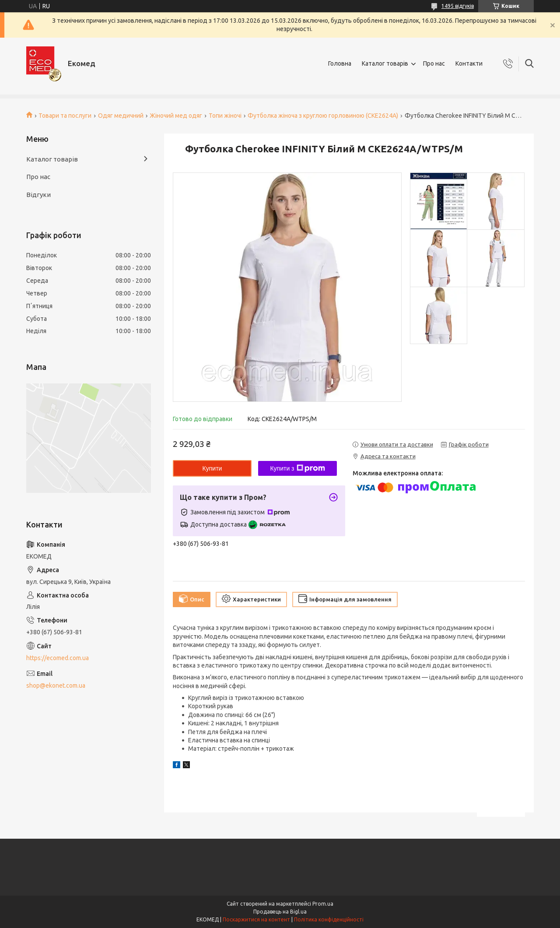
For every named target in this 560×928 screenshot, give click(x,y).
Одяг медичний (121, 116)
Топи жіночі (225, 116)
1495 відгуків (458, 6)
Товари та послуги (65, 116)
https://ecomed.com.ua (58, 658)
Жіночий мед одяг (176, 116)
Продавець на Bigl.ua (280, 912)
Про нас (434, 63)
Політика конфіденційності (329, 919)
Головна (340, 63)
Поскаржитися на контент (256, 919)
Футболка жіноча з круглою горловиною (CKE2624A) (323, 116)
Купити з (297, 468)
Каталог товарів (385, 63)
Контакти (469, 63)
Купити (212, 468)
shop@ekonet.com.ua (56, 685)
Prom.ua (323, 904)
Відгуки (38, 195)
